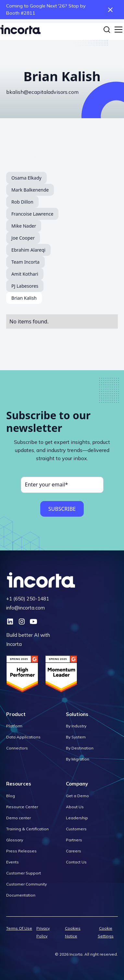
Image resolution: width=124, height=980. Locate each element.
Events (12, 862)
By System (76, 737)
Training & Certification (27, 829)
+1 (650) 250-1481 (28, 599)
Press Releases (21, 851)
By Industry (76, 726)
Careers (74, 851)
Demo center (19, 818)
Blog (11, 796)
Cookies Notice (73, 932)
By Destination (80, 748)
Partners (74, 840)
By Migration (78, 759)
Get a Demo (77, 796)
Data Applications (23, 737)
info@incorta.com (25, 608)
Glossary (15, 840)
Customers (76, 829)
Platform (14, 726)
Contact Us (76, 862)
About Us (75, 807)
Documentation (21, 895)
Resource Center (22, 807)
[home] (20, 30)
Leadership (77, 818)
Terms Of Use (19, 928)
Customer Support (24, 873)
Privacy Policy (43, 932)
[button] (117, 30)
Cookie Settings (106, 932)
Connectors (17, 748)
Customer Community (26, 884)
